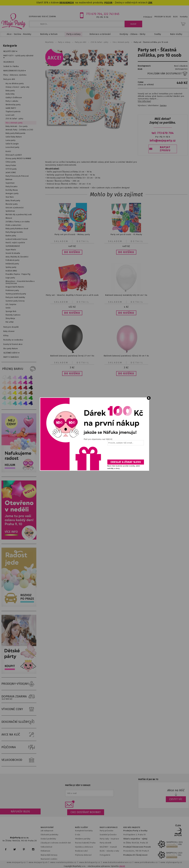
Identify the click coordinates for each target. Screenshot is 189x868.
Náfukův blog (20, 811)
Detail (83, 241)
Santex (163, 106)
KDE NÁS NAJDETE (132, 827)
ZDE (150, 3)
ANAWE (122, 866)
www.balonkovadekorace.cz (117, 862)
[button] (72, 252)
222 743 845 (112, 14)
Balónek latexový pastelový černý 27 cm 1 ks (72, 356)
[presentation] (125, 453)
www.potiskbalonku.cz (146, 862)
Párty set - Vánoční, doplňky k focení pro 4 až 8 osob (72, 295)
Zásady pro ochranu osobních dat (56, 843)
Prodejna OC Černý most (135, 855)
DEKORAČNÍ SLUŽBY (19, 722)
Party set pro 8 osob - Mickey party (72, 234)
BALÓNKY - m (106, 847)
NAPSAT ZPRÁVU (165, 149)
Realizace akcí (81, 851)
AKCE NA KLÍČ (19, 735)
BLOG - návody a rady (109, 851)
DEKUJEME (65, 3)
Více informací (144, 101)
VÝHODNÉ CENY (19, 709)
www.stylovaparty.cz (171, 862)
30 (72, 3)
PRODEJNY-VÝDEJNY (19, 684)
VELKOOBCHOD (19, 760)
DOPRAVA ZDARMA (19, 697)
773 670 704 (94, 14)
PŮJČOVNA (19, 747)
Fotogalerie (105, 855)
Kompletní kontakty (84, 831)
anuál (114, 847)
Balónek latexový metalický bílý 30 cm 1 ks (126, 295)
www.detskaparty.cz (90, 862)
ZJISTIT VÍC (176, 799)
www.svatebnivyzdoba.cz (63, 862)
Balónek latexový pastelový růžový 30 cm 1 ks (126, 356)
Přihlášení (148, 17)
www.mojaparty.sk (38, 862)
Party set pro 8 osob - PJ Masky (126, 234)
